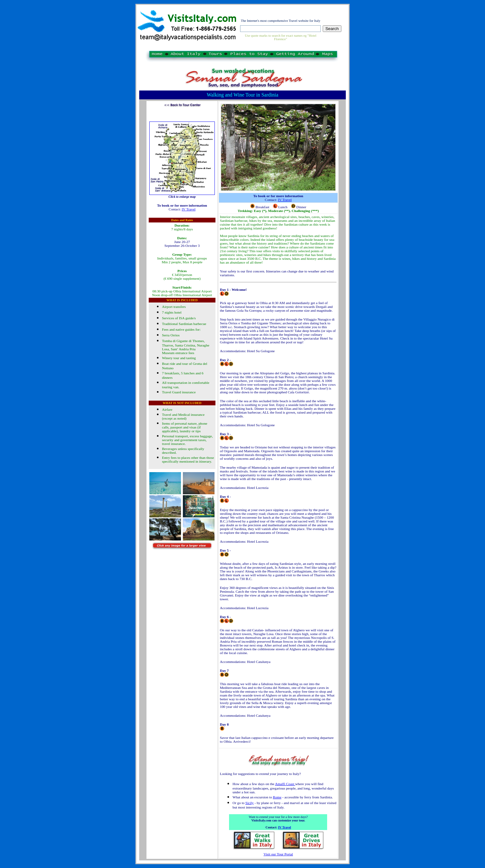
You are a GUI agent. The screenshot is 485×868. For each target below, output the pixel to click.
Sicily (250, 803)
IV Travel (189, 209)
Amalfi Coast (285, 784)
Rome (277, 797)
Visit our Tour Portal (278, 854)
